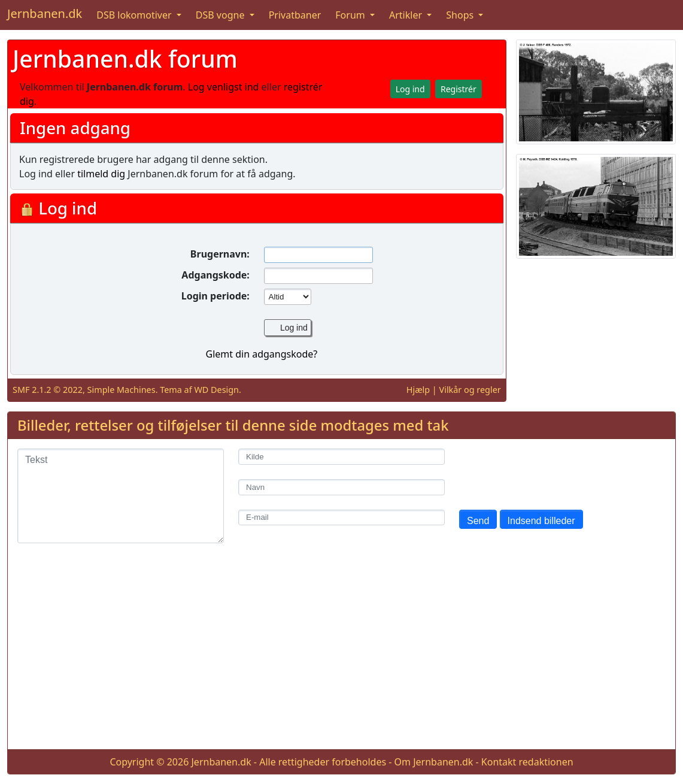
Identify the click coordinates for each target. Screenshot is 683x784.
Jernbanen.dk (45, 13)
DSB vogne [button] (221, 15)
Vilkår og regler (470, 390)
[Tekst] (121, 496)
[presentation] (550, 472)
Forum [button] (351, 15)
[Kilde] (341, 457)
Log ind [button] (410, 89)
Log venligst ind (224, 87)
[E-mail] (341, 518)
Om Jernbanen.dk (434, 762)
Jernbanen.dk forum (125, 58)
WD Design (216, 390)
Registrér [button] (459, 89)
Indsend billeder (541, 521)
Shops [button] (461, 15)
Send (478, 521)
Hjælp (418, 390)
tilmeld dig (101, 174)
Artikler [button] (407, 15)
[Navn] (341, 487)
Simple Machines (122, 390)
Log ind (294, 328)
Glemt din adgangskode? (261, 354)
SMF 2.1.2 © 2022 (48, 390)
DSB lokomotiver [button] (135, 15)
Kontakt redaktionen (527, 762)
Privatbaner (295, 15)
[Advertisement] (341, 656)
